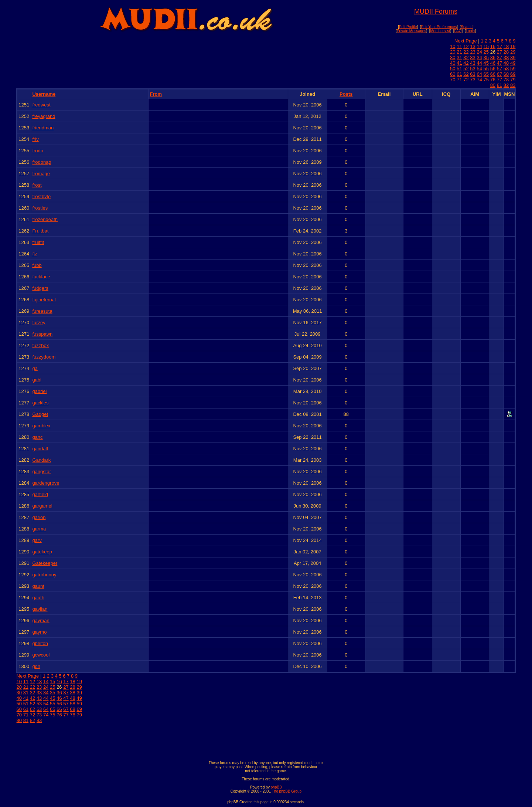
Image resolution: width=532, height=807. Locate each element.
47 (499, 63)
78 (506, 80)
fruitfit (38, 242)
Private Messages (411, 31)
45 (486, 63)
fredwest (41, 105)
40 (453, 63)
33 (473, 57)
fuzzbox (40, 345)
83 (513, 85)
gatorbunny (44, 575)
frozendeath (45, 219)
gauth (38, 598)
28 (506, 52)
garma (39, 529)
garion (39, 517)
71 (459, 80)
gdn (36, 666)
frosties (40, 208)
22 (466, 52)
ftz (35, 254)
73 (473, 80)
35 (486, 57)
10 (453, 46)
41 (459, 63)
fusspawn (42, 334)
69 (513, 74)
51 (459, 69)
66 (493, 74)
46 (493, 63)
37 (499, 57)
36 (493, 57)
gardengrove (46, 483)
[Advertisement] (266, 740)
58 (506, 69)
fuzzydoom (44, 357)
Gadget (40, 414)
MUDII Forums (436, 11)
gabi (37, 380)
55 (486, 69)
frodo (38, 151)
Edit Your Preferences (439, 27)
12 (466, 46)
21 (459, 52)
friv (35, 139)
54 (479, 69)
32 (466, 57)
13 (473, 46)
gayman (41, 620)
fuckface (41, 277)
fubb (37, 265)
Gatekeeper (45, 563)
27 (499, 52)
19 (513, 46)
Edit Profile (408, 27)
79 (513, 80)
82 (506, 85)
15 (486, 46)
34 (479, 57)
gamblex (41, 426)
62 (466, 74)
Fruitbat (40, 231)
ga (35, 368)
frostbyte (41, 196)
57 (499, 69)
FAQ (458, 31)
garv (37, 540)
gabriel (39, 391)
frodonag (42, 162)
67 (499, 74)
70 (453, 80)
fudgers (40, 288)
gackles (40, 403)
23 (473, 52)
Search (467, 27)
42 (466, 63)
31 (459, 57)
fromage (41, 174)
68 (506, 74)
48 (506, 63)
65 (486, 74)
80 (493, 85)
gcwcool (41, 655)
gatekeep (42, 552)
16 (493, 46)
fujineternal (44, 300)
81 (499, 85)
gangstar (42, 472)
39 (513, 57)
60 (453, 74)
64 (479, 74)
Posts (346, 94)
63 (473, 74)
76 (493, 80)
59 (513, 69)
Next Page (466, 41)
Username (44, 94)
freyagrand (44, 116)
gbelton (40, 643)
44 (479, 63)
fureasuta (42, 311)
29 (513, 52)
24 (479, 52)
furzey (39, 323)
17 (499, 46)
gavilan (40, 609)
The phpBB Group (287, 791)
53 (473, 69)
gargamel (42, 506)
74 (479, 80)
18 (506, 46)
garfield (40, 494)
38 (506, 57)
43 (473, 63)
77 (499, 80)
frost (37, 185)
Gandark (41, 460)
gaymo (39, 632)
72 (466, 80)
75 (486, 80)
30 (453, 57)
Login (470, 31)
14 (479, 46)
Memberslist (440, 31)
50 (453, 69)
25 (486, 52)
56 (493, 69)
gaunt (38, 586)
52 (466, 69)
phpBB (276, 787)
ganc (37, 437)
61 (459, 74)
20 (453, 52)
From (156, 94)
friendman (43, 128)
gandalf (40, 449)
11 (459, 46)
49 (513, 63)
